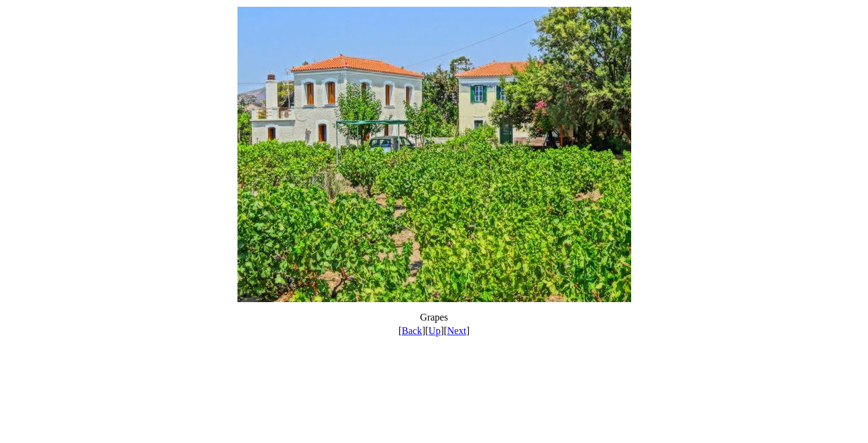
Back (412, 331)
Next (457, 331)
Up (435, 331)
